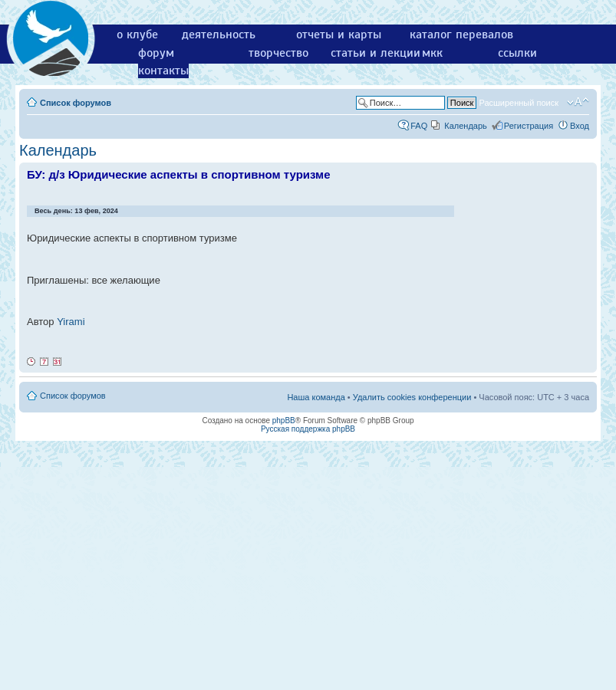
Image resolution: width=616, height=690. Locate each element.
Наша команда (316, 397)
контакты (163, 71)
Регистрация (529, 126)
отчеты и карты (339, 34)
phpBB (284, 421)
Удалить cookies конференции (412, 397)
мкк (432, 53)
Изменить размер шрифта (578, 102)
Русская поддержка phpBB (308, 429)
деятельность (219, 34)
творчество (278, 53)
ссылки (517, 53)
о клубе (137, 34)
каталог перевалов (461, 34)
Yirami (71, 322)
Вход (580, 126)
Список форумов (76, 103)
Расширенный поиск (519, 103)
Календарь (466, 126)
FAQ (419, 126)
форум (156, 53)
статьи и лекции (376, 53)
